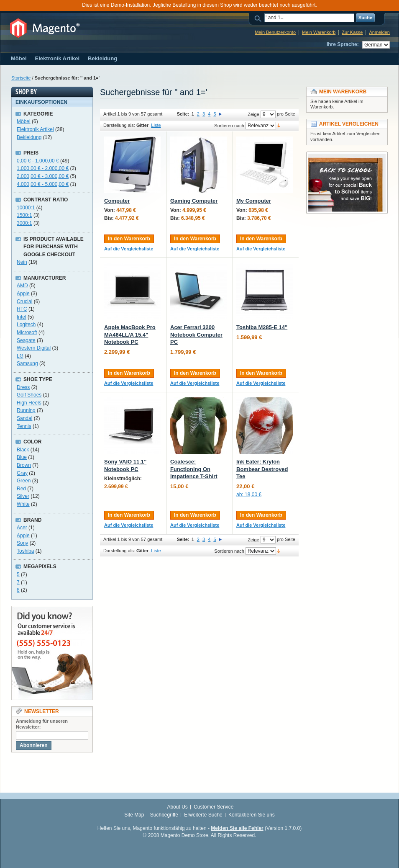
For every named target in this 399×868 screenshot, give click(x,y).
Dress (23, 387)
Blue (22, 457)
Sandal (24, 418)
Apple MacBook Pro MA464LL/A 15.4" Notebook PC (130, 335)
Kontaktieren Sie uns (252, 815)
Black (23, 450)
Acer (22, 528)
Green (24, 481)
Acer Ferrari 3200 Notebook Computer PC (196, 335)
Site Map (134, 815)
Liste (156, 125)
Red (21, 489)
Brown (24, 465)
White (23, 504)
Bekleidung (29, 137)
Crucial (24, 301)
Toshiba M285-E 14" (262, 327)
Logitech (26, 325)
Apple (23, 294)
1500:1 (24, 215)
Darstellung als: (119, 125)
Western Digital (34, 348)
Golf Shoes (29, 395)
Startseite (21, 78)
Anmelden (379, 32)
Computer (117, 201)
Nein (22, 262)
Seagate (26, 340)
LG (20, 356)
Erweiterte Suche (203, 815)
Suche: (259, 18)
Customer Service (214, 807)
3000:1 (24, 223)
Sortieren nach (229, 126)
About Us (177, 807)
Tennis (24, 426)
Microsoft (27, 332)
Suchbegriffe (164, 815)
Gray (22, 473)
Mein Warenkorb (319, 32)
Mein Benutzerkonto (275, 32)
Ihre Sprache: (343, 44)
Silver (23, 496)
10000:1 (26, 208)
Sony (22, 543)
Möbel (24, 121)
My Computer (254, 201)
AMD (22, 286)
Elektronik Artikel (35, 129)
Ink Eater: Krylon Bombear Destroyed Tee (262, 469)
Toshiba (25, 551)
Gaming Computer (194, 201)
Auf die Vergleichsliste (129, 249)
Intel (22, 317)
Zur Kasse (352, 32)
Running (26, 410)
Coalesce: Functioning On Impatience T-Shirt (194, 469)
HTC (22, 309)
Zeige (253, 114)
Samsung (27, 363)
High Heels (29, 403)
